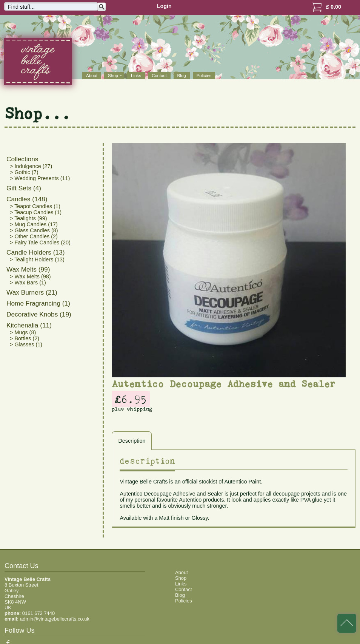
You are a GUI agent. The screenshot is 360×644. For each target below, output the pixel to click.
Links (136, 76)
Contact (159, 76)
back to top (347, 623)
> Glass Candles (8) (34, 230)
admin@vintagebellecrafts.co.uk (55, 619)
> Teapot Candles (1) (35, 206)
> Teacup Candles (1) (36, 212)
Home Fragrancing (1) (38, 303)
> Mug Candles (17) (34, 224)
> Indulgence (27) (31, 166)
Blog (182, 76)
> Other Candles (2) (34, 236)
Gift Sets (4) (24, 188)
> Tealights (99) (28, 218)
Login (164, 6)
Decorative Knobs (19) (39, 314)
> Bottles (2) (25, 338)
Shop (181, 578)
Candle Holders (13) (36, 252)
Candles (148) (27, 199)
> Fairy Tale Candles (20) (40, 242)
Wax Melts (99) (28, 269)
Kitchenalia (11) (29, 325)
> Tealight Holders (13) (37, 259)
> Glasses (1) (26, 344)
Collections (22, 159)
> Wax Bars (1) (28, 283)
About (92, 76)
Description (132, 441)
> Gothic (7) (24, 172)
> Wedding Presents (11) (40, 178)
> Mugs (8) (23, 332)
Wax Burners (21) (32, 292)
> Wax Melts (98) (30, 276)
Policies (204, 76)
